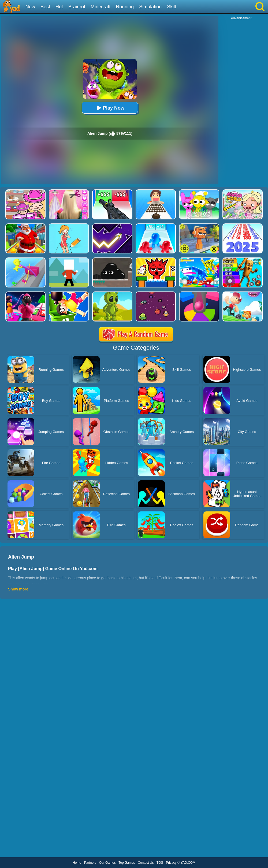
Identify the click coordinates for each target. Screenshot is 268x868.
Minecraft (100, 7)
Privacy (171, 863)
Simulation (150, 7)
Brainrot (77, 7)
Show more (18, 589)
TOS (160, 863)
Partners (90, 863)
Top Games (127, 863)
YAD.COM (188, 863)
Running (125, 7)
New (30, 7)
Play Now (110, 108)
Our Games (107, 863)
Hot (59, 7)
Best (45, 7)
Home (77, 863)
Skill (171, 7)
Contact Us (146, 863)
